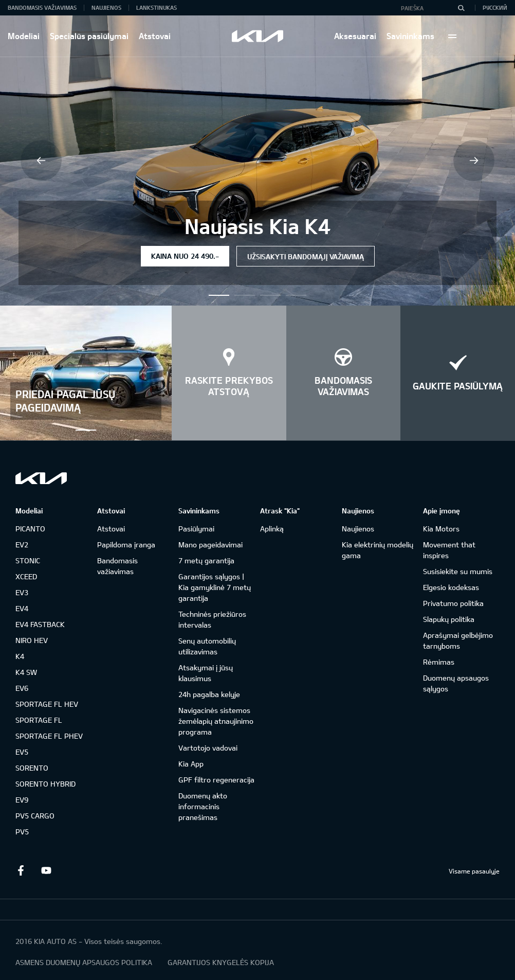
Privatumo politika (453, 603)
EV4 (22, 608)
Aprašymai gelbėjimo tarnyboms (458, 640)
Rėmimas (439, 662)
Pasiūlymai (196, 529)
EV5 (22, 752)
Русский (495, 7)
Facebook (21, 870)
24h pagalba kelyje (209, 694)
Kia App (191, 764)
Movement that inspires (449, 550)
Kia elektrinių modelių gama (378, 550)
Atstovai (155, 36)
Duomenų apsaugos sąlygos (456, 683)
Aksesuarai (355, 36)
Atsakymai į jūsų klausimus (206, 673)
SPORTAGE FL (39, 720)
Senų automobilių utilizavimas (207, 646)
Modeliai (24, 36)
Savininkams (410, 36)
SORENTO (32, 768)
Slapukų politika (449, 619)
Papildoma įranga (126, 545)
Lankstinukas (157, 7)
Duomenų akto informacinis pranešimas (203, 806)
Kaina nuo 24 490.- (185, 256)
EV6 (22, 688)
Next (474, 161)
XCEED (26, 576)
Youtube (46, 870)
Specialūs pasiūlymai (89, 36)
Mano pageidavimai (210, 545)
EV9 (22, 800)
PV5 (22, 832)
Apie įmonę (442, 511)
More (452, 36)
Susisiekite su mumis (458, 571)
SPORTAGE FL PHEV (49, 736)
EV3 (22, 592)
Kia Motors (441, 529)
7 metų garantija (206, 560)
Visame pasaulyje (474, 871)
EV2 (22, 545)
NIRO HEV (32, 640)
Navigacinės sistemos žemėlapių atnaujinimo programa (216, 721)
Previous (41, 161)
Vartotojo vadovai (208, 748)
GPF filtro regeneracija (216, 780)
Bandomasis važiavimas (42, 7)
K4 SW (26, 672)
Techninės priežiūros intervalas (212, 619)
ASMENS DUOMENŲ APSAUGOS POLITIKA (84, 962)
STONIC (28, 560)
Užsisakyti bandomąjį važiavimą (306, 256)
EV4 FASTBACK (40, 624)
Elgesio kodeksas (451, 587)
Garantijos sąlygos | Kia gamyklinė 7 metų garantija (215, 587)
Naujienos (106, 7)
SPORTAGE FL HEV (47, 704)
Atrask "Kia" (280, 511)
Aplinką (272, 529)
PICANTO (30, 529)
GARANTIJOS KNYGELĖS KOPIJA (221, 962)
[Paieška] (461, 8)
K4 (20, 656)
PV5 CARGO (35, 816)
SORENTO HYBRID (45, 784)
